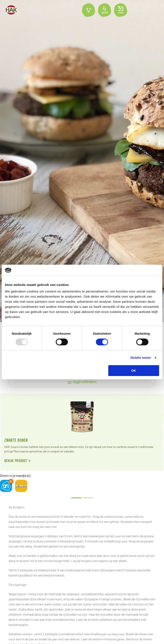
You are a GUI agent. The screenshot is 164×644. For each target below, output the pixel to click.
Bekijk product (17, 461)
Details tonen (141, 358)
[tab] (82, 382)
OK (134, 371)
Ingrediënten (82, 382)
